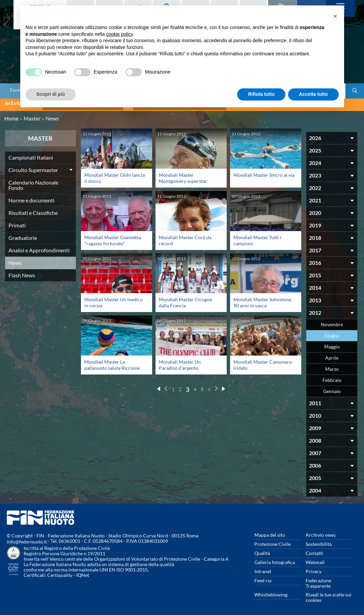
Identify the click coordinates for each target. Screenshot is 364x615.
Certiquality (60, 572)
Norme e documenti (31, 197)
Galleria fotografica (275, 559)
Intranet (263, 568)
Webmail (315, 559)
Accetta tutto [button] (313, 94)
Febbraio (332, 377)
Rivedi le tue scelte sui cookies (329, 594)
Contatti (314, 550)
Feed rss (263, 577)
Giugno (332, 332)
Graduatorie (23, 235)
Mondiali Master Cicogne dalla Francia (185, 299)
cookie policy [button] (119, 34)
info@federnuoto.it (27, 539)
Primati (17, 222)
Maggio (332, 344)
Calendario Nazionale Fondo (33, 182)
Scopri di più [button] (51, 94)
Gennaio (332, 388)
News (15, 260)
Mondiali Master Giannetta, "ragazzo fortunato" (113, 237)
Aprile (332, 355)
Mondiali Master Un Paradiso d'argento (180, 362)
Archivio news (321, 532)
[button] (335, 16)
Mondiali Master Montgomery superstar (183, 175)
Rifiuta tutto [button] (261, 94)
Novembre (332, 321)
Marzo (332, 366)
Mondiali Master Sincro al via (264, 172)
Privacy (314, 568)
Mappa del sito (270, 532)
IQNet (83, 572)
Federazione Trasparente (318, 580)
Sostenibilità (319, 541)
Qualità (262, 550)
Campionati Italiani (31, 154)
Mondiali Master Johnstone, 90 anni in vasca (263, 299)
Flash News (22, 272)
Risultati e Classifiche (33, 210)
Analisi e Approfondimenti (39, 247)
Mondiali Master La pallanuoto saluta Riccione (112, 362)
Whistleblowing (271, 592)
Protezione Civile (272, 541)
